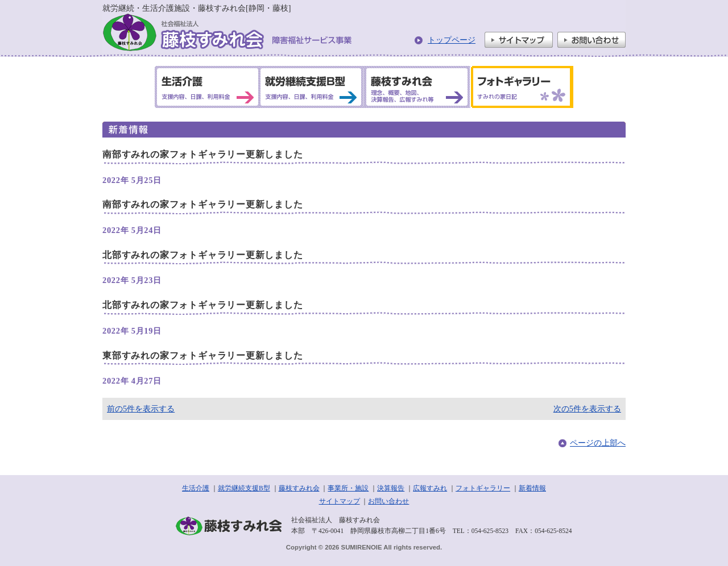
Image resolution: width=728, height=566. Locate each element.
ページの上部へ (598, 443)
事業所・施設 (348, 488)
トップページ (452, 40)
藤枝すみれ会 (299, 488)
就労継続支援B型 (244, 488)
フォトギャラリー (483, 488)
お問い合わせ (591, 40)
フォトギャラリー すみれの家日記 (520, 87)
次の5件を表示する (587, 409)
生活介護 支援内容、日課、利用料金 (208, 87)
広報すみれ (430, 488)
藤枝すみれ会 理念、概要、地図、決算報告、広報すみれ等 (416, 87)
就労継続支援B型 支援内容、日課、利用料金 (311, 87)
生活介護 (196, 488)
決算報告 (391, 488)
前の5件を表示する (141, 409)
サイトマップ (519, 40)
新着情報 (532, 488)
